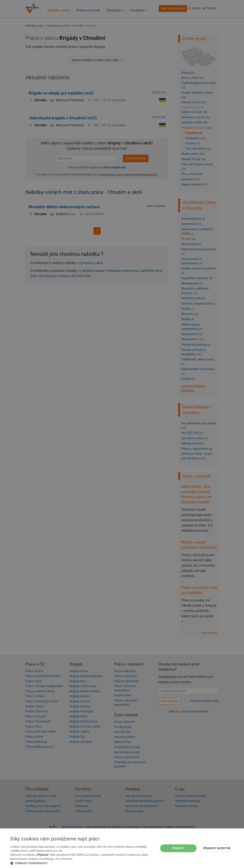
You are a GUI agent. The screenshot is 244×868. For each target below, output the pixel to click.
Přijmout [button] (178, 848)
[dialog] (122, 848)
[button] (82, 863)
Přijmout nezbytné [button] (217, 848)
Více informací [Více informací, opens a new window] (64, 859)
